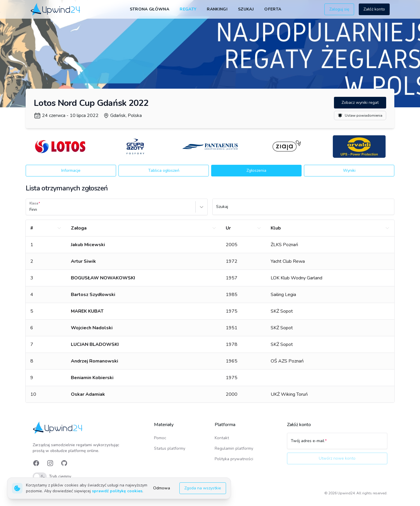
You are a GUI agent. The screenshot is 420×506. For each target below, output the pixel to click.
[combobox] (30, 210)
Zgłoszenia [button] (256, 170)
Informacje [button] (71, 170)
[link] (56, 9)
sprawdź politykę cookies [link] (117, 491)
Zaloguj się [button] (339, 9)
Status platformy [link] (170, 448)
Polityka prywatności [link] (234, 459)
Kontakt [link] (222, 438)
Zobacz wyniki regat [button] (360, 103)
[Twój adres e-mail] (337, 444)
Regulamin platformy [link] (234, 448)
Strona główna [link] (150, 9)
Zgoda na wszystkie (203, 488)
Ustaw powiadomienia (360, 115)
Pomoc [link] (160, 438)
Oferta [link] (273, 9)
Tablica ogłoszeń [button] (164, 170)
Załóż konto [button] (374, 9)
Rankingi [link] (217, 9)
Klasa (34, 203)
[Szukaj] (303, 209)
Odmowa (162, 488)
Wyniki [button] (349, 170)
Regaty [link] (188, 9)
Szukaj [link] (246, 9)
